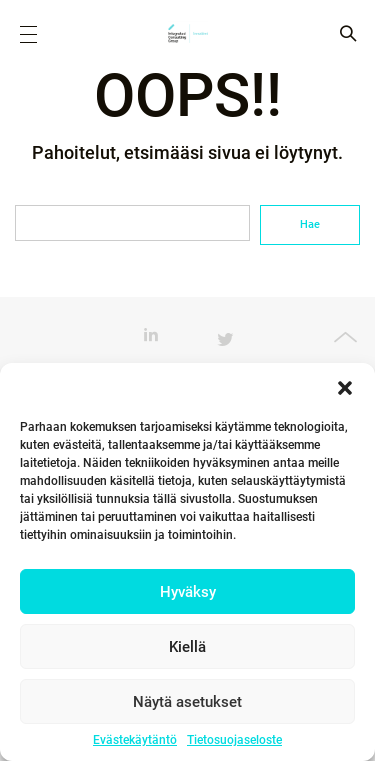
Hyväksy (188, 592)
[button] (345, 388)
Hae (310, 224)
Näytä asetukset (187, 702)
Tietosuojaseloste (234, 740)
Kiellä (187, 647)
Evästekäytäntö (135, 740)
